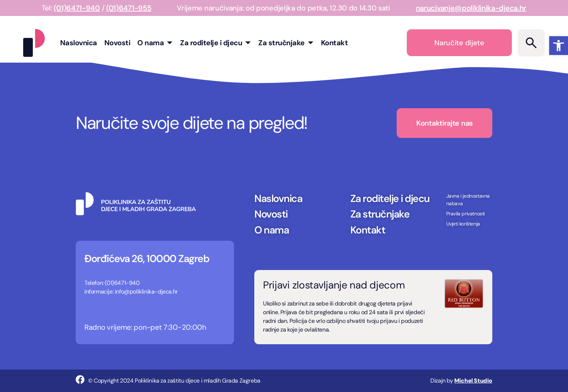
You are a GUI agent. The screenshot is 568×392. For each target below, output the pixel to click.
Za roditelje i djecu (216, 43)
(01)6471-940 (77, 8)
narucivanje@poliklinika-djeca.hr (471, 8)
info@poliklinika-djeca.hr (146, 292)
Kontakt (335, 43)
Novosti (117, 43)
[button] (559, 46)
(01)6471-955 (129, 8)
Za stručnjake (286, 43)
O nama (155, 43)
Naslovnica (79, 43)
